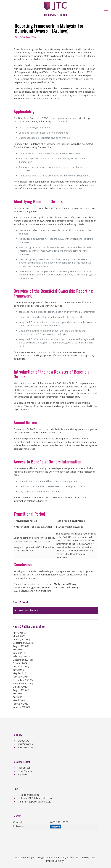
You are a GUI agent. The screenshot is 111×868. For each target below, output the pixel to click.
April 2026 (18, 633)
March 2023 (19, 700)
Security (59, 861)
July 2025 (17, 650)
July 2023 (17, 694)
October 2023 (20, 687)
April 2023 (18, 697)
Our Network (26, 747)
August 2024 (19, 666)
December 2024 (21, 660)
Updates (23, 774)
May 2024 (18, 673)
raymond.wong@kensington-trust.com (37, 587)
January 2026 (20, 639)
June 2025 (18, 653)
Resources (24, 768)
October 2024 (20, 663)
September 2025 (22, 643)
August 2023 (19, 690)
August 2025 (19, 646)
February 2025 (20, 656)
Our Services (26, 744)
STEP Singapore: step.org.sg (34, 801)
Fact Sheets (25, 771)
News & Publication (29, 610)
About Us (24, 741)
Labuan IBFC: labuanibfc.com (35, 798)
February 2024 (20, 677)
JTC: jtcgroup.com (29, 795)
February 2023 (20, 704)
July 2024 (17, 670)
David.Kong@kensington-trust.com (32, 591)
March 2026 (19, 636)
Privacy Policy (66, 857)
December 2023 (21, 680)
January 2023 (20, 707)
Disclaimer (82, 857)
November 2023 (21, 683)
